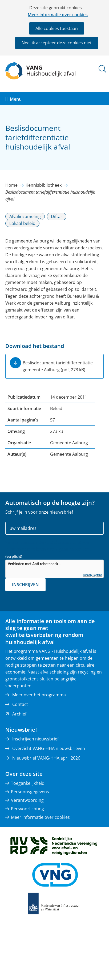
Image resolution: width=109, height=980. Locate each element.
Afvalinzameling (25, 216)
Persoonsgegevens (30, 792)
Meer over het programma (39, 695)
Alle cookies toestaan (57, 28)
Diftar (57, 216)
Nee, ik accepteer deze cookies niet (57, 43)
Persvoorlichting (27, 809)
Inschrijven (25, 585)
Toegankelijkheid (28, 783)
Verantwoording (27, 800)
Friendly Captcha (92, 575)
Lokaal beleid (22, 223)
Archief (19, 714)
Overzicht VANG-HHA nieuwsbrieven (49, 748)
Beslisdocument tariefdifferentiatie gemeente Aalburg (58, 366)
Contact (20, 704)
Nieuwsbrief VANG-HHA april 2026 (46, 758)
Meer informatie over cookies (58, 15)
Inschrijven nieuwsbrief (35, 739)
